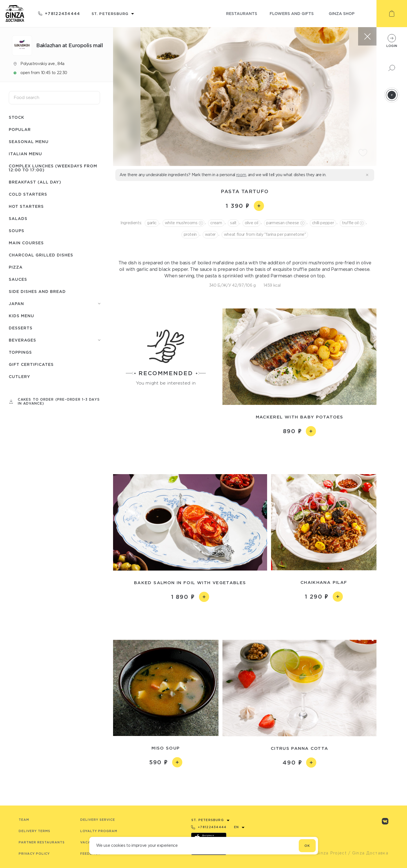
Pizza (16, 267)
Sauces (18, 279)
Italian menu (25, 154)
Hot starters (26, 206)
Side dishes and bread (37, 291)
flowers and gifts (292, 13)
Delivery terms (34, 831)
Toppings (20, 352)
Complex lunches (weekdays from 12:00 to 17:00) (53, 168)
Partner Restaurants (42, 842)
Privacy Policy (34, 854)
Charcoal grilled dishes (41, 255)
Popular (20, 129)
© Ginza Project (329, 853)
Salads (18, 218)
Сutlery (20, 376)
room (241, 175)
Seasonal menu (29, 142)
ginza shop (342, 13)
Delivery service (98, 820)
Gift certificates (31, 364)
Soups (17, 231)
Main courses (26, 243)
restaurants (242, 13)
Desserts (21, 328)
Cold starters (28, 194)
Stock (17, 117)
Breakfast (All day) (35, 182)
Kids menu (21, 316)
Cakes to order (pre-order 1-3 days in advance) (59, 401)
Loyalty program (99, 831)
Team (24, 820)
